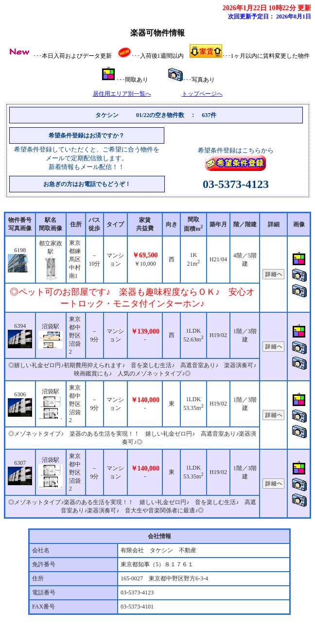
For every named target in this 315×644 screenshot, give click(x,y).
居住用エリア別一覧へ (122, 94)
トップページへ (202, 94)
